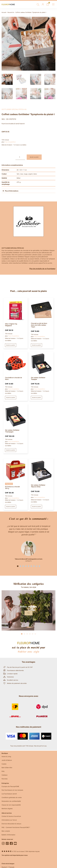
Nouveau (5, 779)
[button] (18, 566)
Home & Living (6, 756)
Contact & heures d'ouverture (11, 816)
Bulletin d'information (8, 835)
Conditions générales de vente (12, 797)
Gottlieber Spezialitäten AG (14, 109)
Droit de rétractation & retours (11, 824)
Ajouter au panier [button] (11, 345)
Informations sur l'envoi (9, 820)
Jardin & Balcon (7, 760)
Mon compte (6, 831)
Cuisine (4, 764)
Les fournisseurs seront (9, 794)
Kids (3, 771)
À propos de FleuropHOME (10, 786)
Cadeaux (5, 775)
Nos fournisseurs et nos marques (12, 790)
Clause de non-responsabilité (11, 805)
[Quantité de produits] (20, 157)
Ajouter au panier (34, 157)
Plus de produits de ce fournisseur (42, 269)
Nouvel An (11, 12)
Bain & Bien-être (7, 768)
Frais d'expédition (10, 142)
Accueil (4, 12)
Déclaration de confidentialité (11, 801)
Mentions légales (7, 808)
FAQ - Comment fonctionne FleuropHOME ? (16, 827)
